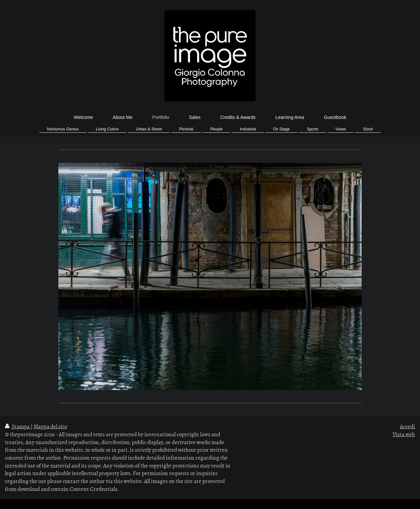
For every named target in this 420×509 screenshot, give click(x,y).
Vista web (404, 434)
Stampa (18, 426)
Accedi (407, 426)
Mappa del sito (50, 426)
